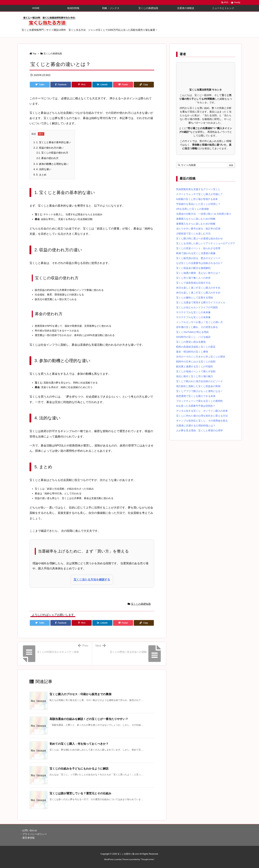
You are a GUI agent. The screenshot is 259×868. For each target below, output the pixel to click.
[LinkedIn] (102, 85)
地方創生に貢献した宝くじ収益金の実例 (198, 386)
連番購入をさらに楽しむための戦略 (196, 219)
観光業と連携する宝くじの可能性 (195, 366)
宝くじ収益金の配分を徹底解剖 (193, 268)
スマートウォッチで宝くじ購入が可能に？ (199, 194)
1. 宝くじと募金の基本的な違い (52, 142)
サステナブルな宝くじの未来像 (193, 312)
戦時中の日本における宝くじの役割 (196, 362)
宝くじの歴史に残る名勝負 (191, 342)
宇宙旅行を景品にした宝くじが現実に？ (198, 204)
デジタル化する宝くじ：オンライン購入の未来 (202, 411)
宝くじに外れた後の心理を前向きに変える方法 (202, 416)
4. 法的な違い (42, 169)
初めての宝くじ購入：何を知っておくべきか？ (79, 744)
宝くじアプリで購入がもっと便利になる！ (199, 391)
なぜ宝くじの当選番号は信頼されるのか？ (199, 263)
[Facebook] (61, 85)
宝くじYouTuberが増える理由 (192, 332)
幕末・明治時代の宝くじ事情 (192, 352)
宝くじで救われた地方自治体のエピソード (199, 381)
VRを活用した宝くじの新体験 (193, 209)
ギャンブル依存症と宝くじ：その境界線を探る (202, 421)
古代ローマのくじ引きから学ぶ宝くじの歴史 (201, 357)
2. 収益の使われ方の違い (49, 148)
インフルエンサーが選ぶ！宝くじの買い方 (199, 322)
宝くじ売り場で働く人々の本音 (193, 278)
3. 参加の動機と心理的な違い (51, 164)
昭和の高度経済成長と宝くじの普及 (196, 347)
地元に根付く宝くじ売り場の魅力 (195, 376)
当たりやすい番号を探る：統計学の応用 (198, 229)
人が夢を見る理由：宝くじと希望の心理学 (199, 430)
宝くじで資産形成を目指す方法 (193, 283)
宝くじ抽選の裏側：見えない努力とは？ (198, 273)
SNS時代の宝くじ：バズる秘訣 (193, 337)
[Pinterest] (82, 85)
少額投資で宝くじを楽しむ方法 (193, 234)
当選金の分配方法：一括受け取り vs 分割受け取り (204, 214)
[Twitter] (40, 85)
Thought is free (147, 859)
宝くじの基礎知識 (53, 54)
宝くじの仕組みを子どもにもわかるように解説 (79, 769)
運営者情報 (28, 838)
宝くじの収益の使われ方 (52, 153)
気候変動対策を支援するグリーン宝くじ (198, 189)
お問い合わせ (30, 830)
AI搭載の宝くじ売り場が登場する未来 (197, 199)
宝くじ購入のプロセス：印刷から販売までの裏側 (80, 694)
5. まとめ (40, 175)
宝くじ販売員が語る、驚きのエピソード (198, 258)
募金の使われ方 (47, 158)
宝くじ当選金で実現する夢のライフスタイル (201, 302)
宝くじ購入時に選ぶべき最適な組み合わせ (199, 238)
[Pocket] (123, 85)
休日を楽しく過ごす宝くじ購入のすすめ (198, 288)
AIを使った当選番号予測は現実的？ (196, 406)
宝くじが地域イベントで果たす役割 (196, 371)
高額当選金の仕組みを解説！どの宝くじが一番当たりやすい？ (89, 719)
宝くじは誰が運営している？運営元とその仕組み (80, 793)
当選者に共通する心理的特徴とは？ (196, 426)
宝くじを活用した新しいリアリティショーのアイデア (206, 243)
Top (35, 54)
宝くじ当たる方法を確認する (92, 580)
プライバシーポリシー (35, 834)
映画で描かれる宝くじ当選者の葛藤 (196, 253)
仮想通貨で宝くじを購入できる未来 (196, 396)
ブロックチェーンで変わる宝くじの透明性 (199, 401)
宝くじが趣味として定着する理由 (195, 298)
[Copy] (144, 85)
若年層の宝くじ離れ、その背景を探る (197, 327)
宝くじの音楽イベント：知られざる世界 (198, 248)
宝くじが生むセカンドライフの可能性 (197, 307)
